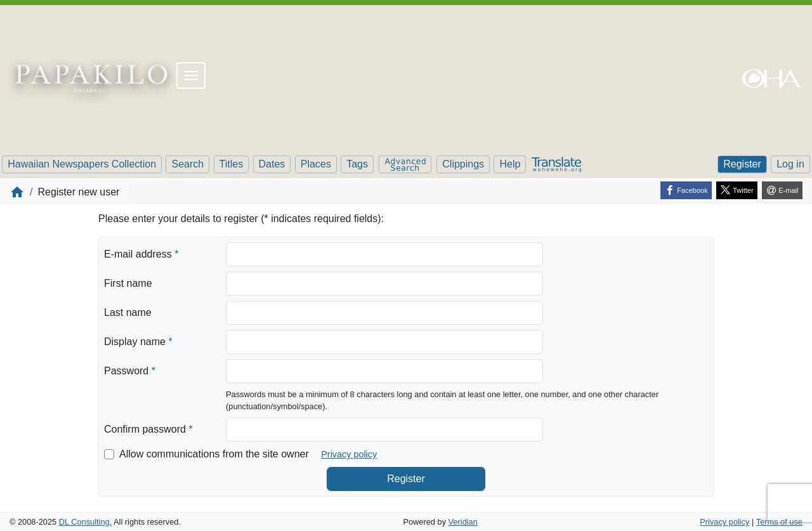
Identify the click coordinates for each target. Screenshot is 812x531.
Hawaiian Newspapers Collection (82, 164)
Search (187, 164)
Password (130, 370)
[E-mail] (782, 190)
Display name (138, 341)
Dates (272, 164)
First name (128, 283)
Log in (790, 164)
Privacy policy (349, 454)
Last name (128, 312)
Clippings (463, 164)
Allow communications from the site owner (214, 454)
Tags (357, 164)
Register (742, 164)
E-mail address (141, 253)
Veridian (463, 522)
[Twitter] (737, 190)
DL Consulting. (85, 522)
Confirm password (148, 428)
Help (510, 164)
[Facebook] (686, 190)
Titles (232, 164)
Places (316, 164)
